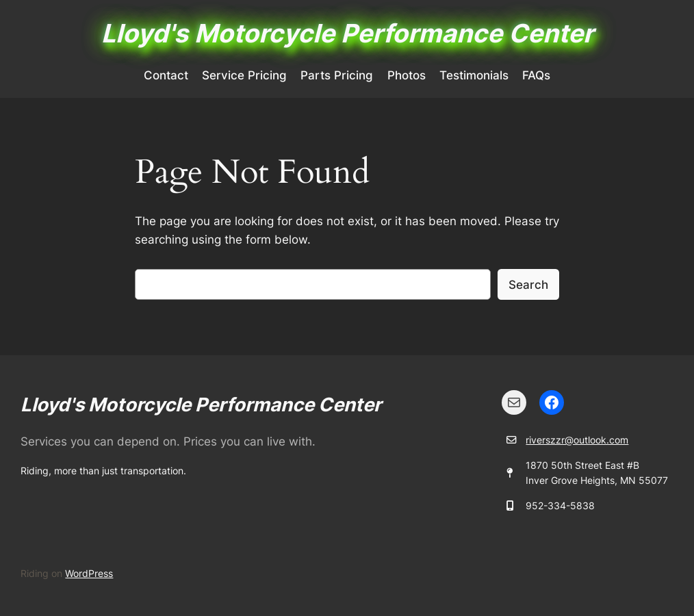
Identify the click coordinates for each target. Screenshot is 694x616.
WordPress (89, 573)
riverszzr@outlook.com (577, 440)
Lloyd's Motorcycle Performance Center (347, 33)
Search (528, 285)
